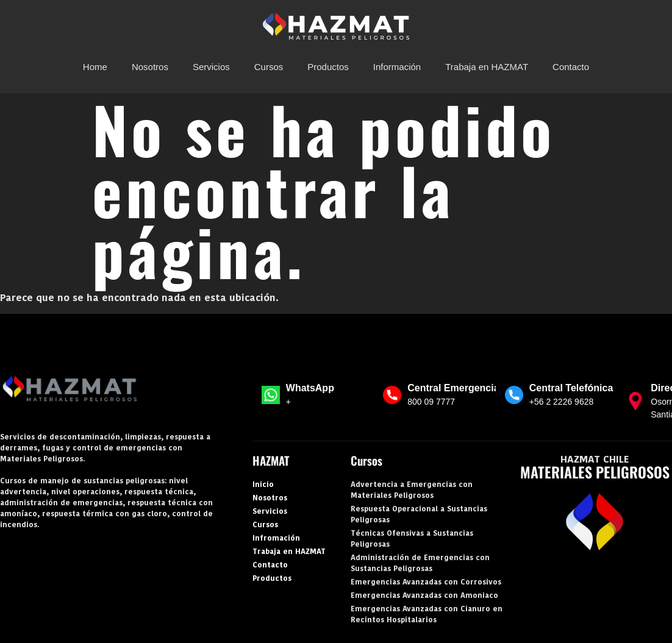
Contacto (571, 67)
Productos (328, 67)
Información (397, 67)
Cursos (269, 67)
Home (95, 67)
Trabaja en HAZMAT (487, 67)
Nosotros (150, 67)
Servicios (211, 67)
